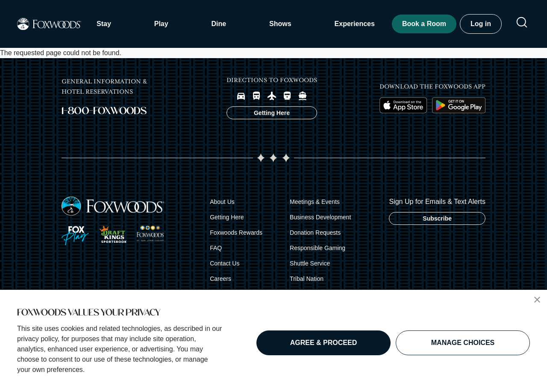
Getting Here (227, 217)
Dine (219, 24)
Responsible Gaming (318, 248)
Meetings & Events (315, 202)
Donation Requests (315, 233)
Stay (104, 24)
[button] (537, 300)
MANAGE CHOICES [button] (463, 343)
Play (161, 24)
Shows (280, 24)
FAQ (216, 248)
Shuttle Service (310, 263)
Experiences (355, 24)
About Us (222, 202)
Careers (221, 279)
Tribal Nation (307, 279)
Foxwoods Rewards (236, 233)
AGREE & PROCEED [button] (323, 343)
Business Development (320, 217)
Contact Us (225, 263)
